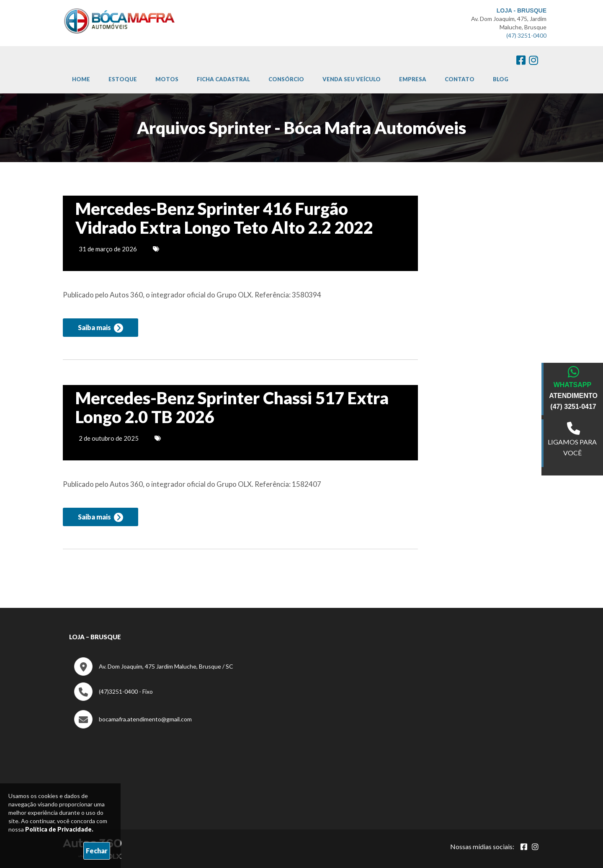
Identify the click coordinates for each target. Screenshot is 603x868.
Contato (460, 79)
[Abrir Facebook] (524, 847)
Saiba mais (100, 328)
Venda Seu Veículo (352, 79)
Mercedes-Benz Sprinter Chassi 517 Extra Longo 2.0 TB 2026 (232, 408)
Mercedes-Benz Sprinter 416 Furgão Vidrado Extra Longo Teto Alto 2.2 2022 (224, 219)
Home (81, 79)
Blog (501, 79)
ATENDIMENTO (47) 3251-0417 (573, 401)
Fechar (97, 851)
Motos (167, 79)
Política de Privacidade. (59, 829)
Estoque (123, 79)
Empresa (413, 79)
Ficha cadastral (223, 79)
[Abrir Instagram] (535, 847)
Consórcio (286, 79)
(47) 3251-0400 (526, 35)
